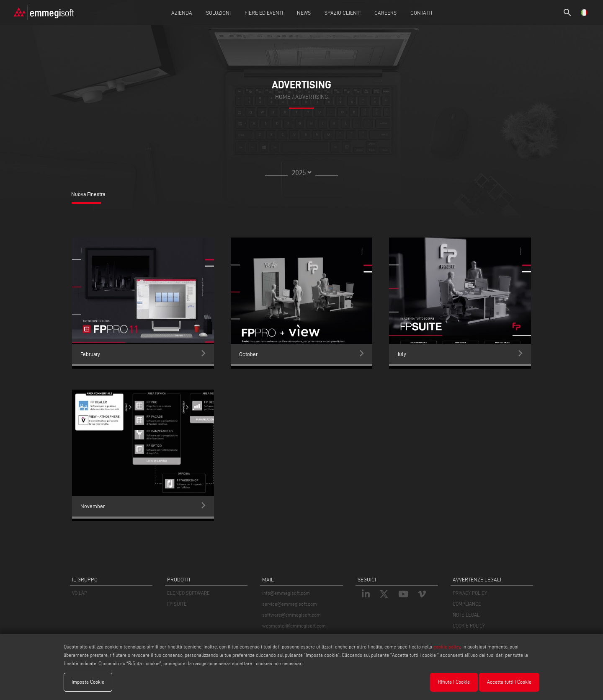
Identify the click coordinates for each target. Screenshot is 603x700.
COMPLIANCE (467, 604)
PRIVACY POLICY (470, 593)
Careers (385, 13)
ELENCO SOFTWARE (188, 593)
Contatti (421, 13)
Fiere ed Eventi (264, 13)
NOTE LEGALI (467, 615)
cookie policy (447, 647)
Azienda (182, 13)
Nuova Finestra (88, 194)
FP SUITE (177, 604)
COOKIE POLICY (469, 626)
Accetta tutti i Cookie (509, 682)
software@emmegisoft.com (291, 615)
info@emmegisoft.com (286, 593)
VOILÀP (80, 593)
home (283, 97)
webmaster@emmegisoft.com (294, 626)
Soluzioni (218, 13)
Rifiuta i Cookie (454, 682)
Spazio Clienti (343, 13)
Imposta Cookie (88, 682)
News (304, 13)
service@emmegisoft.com (290, 604)
